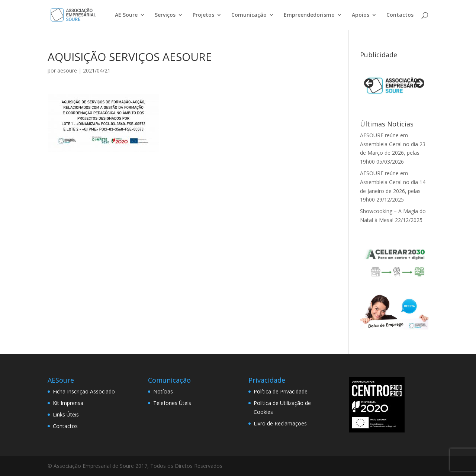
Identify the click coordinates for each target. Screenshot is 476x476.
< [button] (369, 84)
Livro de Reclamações (280, 423)
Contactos (400, 15)
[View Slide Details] (394, 86)
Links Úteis (66, 414)
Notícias (163, 391)
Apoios (361, 15)
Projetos (203, 15)
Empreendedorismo (309, 15)
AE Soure (126, 15)
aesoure (67, 70)
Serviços (165, 15)
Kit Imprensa (68, 403)
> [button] (419, 84)
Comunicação (249, 15)
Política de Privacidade (281, 391)
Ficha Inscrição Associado (84, 391)
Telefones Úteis (172, 403)
